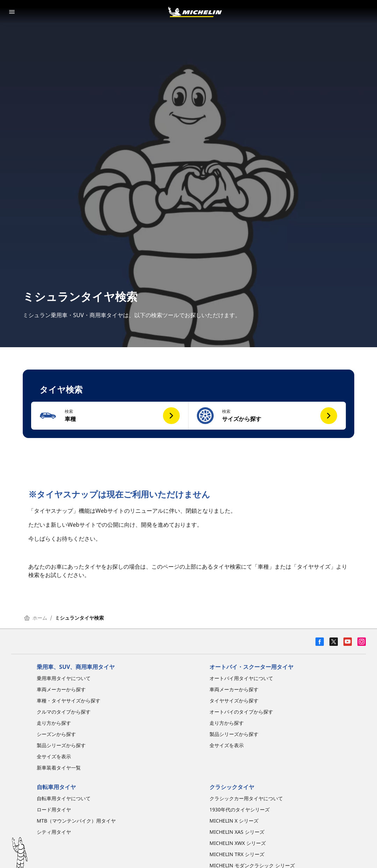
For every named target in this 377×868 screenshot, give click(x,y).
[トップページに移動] (195, 12)
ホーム (36, 618)
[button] (110, 416)
